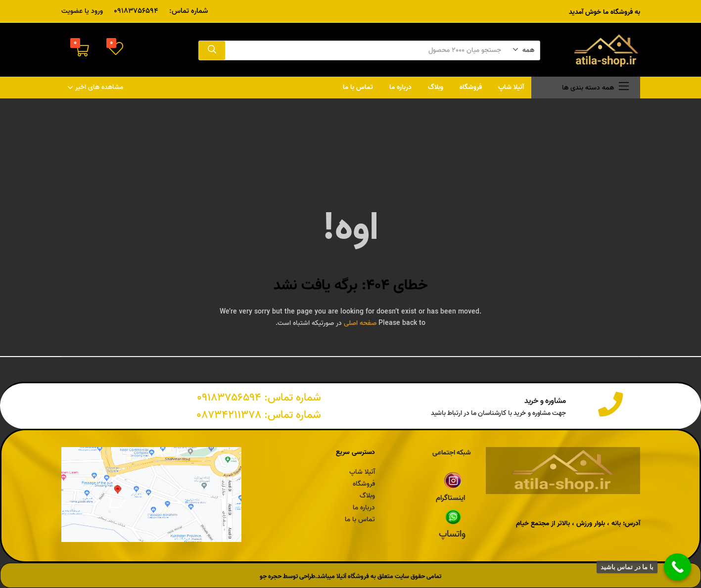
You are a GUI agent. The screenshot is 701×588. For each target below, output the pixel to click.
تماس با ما (358, 87)
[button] (523, 50)
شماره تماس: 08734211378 (259, 415)
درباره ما (400, 87)
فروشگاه (471, 87)
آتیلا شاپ (511, 87)
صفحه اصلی (360, 323)
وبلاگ (436, 87)
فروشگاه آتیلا (353, 576)
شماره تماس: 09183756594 (259, 398)
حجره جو (271, 576)
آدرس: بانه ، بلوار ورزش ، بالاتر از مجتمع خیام (578, 523)
